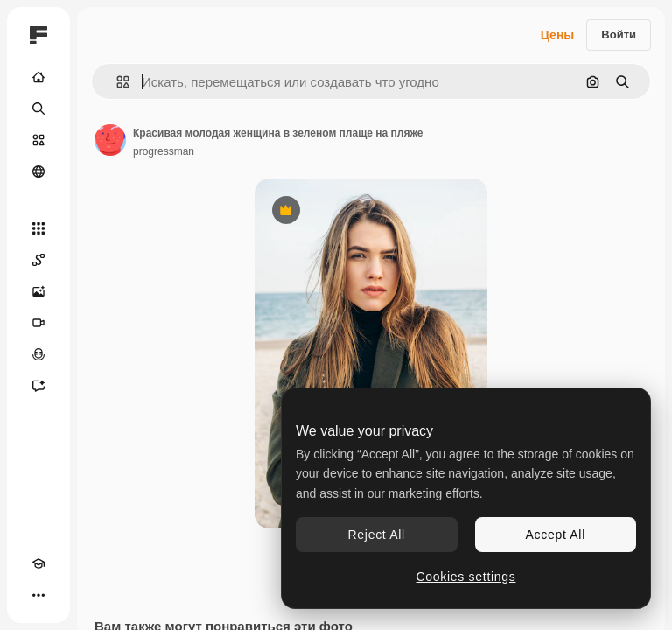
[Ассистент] (38, 386)
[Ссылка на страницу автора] (110, 140)
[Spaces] (38, 260)
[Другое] (38, 595)
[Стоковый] (38, 140)
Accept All (556, 535)
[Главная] (38, 77)
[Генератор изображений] (38, 291)
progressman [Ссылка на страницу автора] (164, 151)
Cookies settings (466, 577)
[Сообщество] (38, 171)
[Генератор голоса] (38, 354)
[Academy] (38, 563)
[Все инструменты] (38, 228)
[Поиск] (38, 108)
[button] (116, 82)
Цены (558, 35)
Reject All (377, 535)
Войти (619, 35)
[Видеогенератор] (38, 323)
